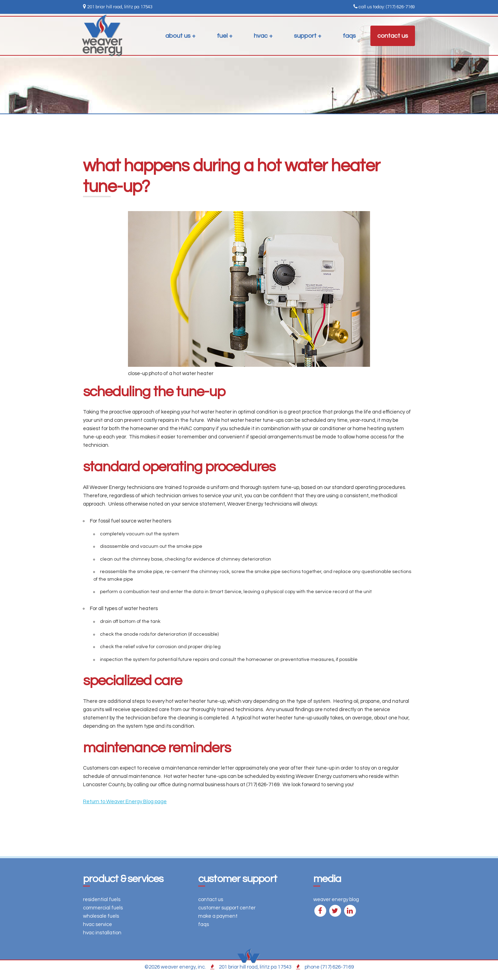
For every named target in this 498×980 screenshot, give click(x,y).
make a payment (218, 916)
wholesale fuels (101, 916)
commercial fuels (103, 908)
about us (178, 36)
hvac (261, 36)
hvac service (98, 924)
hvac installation (102, 933)
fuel (222, 36)
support (305, 36)
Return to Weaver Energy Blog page (125, 802)
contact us (393, 36)
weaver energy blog (336, 900)
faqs (349, 36)
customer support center (227, 908)
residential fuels (102, 900)
